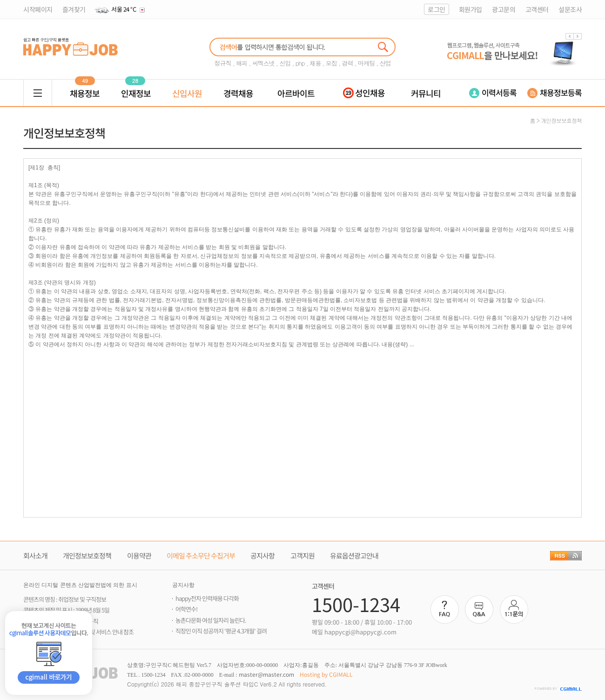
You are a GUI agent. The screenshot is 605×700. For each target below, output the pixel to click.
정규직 (223, 63)
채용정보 (85, 93)
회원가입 (471, 9)
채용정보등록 (555, 92)
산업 (385, 63)
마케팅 (366, 63)
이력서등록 (493, 92)
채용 (315, 63)
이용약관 (139, 555)
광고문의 (504, 9)
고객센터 (537, 9)
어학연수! (186, 609)
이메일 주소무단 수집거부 (201, 555)
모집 (331, 63)
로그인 (437, 9)
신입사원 (187, 93)
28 (135, 81)
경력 (347, 63)
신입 (285, 63)
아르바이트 (296, 93)
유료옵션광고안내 (354, 555)
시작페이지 (38, 9)
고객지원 (302, 555)
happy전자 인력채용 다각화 (207, 598)
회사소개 (35, 555)
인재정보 (136, 93)
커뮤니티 (426, 93)
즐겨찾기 (74, 9)
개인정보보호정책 (87, 555)
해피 (242, 63)
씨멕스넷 (263, 63)
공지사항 (262, 555)
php (300, 63)
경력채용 (238, 93)
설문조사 (570, 9)
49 (85, 81)
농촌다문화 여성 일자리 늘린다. (211, 620)
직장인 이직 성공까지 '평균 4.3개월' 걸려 (221, 631)
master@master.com (266, 674)
